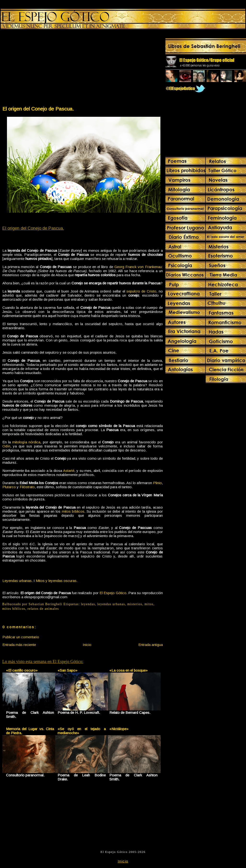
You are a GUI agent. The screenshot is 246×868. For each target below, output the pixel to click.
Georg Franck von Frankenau (138, 267)
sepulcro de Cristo (141, 291)
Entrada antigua (151, 645)
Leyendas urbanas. (18, 581)
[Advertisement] (42, 69)
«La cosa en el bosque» (129, 670)
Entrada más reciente (19, 645)
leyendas (88, 604)
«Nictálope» (119, 729)
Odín (6, 446)
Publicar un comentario (21, 637)
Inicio (87, 645)
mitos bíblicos (73, 511)
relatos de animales (43, 609)
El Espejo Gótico (113, 593)
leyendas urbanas (111, 604)
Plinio (157, 483)
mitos (149, 604)
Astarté (69, 471)
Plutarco (9, 487)
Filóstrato (27, 487)
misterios (135, 604)
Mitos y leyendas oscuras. (57, 581)
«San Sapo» (67, 670)
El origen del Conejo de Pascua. (38, 109)
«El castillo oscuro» (22, 670)
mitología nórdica (26, 442)
